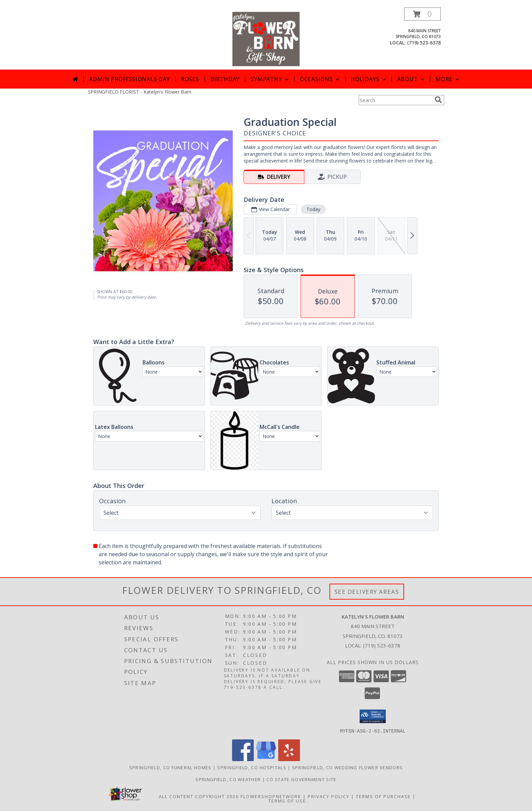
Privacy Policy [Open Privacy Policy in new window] (329, 796)
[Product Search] (395, 100)
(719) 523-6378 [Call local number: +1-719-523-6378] (424, 43)
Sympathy (270, 79)
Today (313, 209)
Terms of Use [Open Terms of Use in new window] (287, 800)
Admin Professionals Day (129, 79)
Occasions (320, 79)
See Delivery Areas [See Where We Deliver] (367, 592)
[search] (438, 100)
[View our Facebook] (243, 759)
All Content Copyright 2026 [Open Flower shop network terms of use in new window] (199, 796)
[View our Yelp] (289, 759)
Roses (190, 79)
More (448, 79)
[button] (422, 14)
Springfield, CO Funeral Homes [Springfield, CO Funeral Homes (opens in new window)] (170, 767)
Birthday (225, 79)
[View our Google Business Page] (266, 759)
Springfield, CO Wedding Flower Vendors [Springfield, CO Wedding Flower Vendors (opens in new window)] (347, 767)
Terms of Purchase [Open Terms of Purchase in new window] (383, 796)
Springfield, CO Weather (228, 779)
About (412, 79)
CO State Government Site (301, 779)
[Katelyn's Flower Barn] (266, 39)
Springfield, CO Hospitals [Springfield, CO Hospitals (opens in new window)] (252, 767)
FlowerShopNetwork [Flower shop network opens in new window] (271, 796)
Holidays (369, 79)
